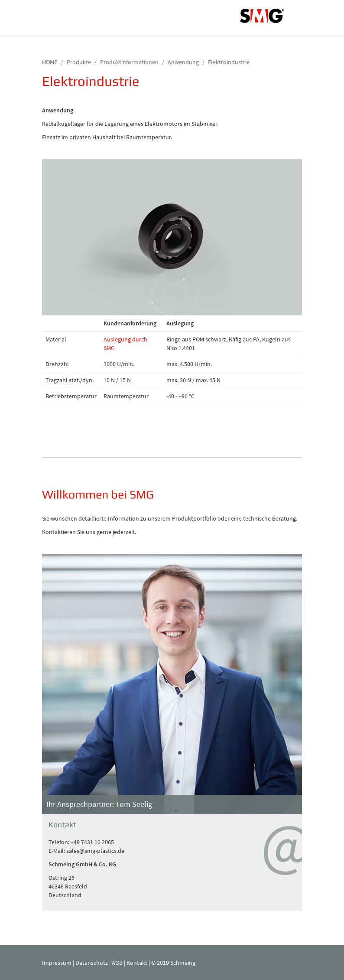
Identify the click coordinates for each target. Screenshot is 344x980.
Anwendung (183, 62)
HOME (50, 62)
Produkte (79, 62)
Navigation (53, 17)
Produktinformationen (129, 62)
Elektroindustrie (229, 62)
